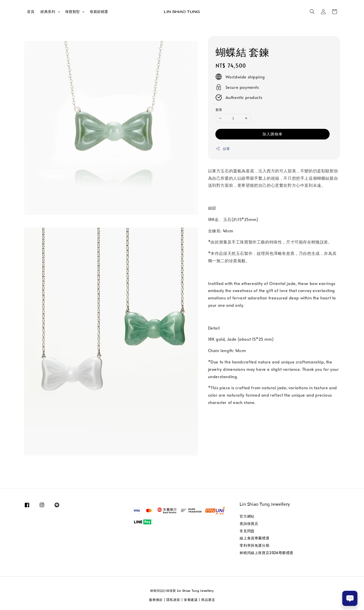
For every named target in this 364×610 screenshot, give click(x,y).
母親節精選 (99, 12)
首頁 (31, 12)
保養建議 (191, 600)
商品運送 (208, 600)
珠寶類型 (73, 12)
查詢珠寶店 (249, 524)
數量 (219, 110)
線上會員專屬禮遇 (254, 538)
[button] (312, 12)
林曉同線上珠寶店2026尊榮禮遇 (266, 553)
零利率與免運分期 (254, 545)
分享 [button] (223, 149)
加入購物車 (272, 134)
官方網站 (247, 516)
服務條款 (156, 600)
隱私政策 (173, 600)
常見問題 (247, 531)
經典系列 (48, 12)
